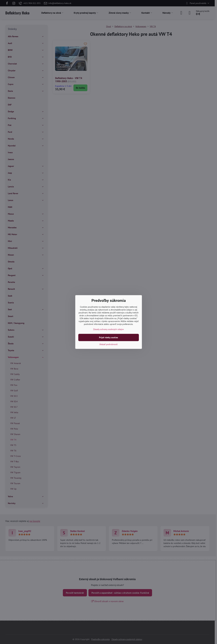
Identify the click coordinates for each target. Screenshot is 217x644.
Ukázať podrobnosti (108, 344)
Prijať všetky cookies (108, 337)
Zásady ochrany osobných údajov (108, 329)
